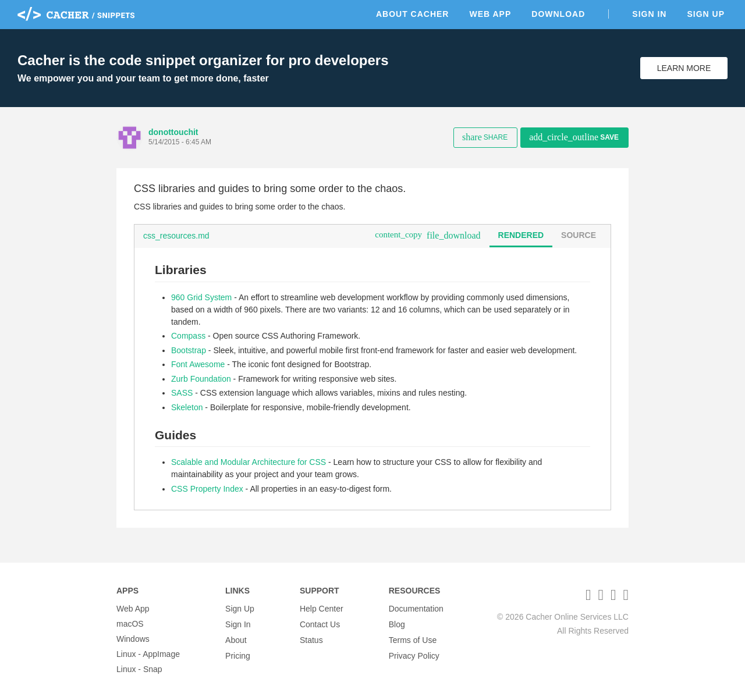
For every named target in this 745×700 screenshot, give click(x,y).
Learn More (684, 68)
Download (558, 14)
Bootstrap (189, 350)
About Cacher (413, 14)
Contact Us (320, 624)
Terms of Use (413, 639)
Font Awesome (198, 364)
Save (574, 137)
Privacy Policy (414, 654)
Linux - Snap (139, 669)
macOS (130, 624)
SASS (182, 393)
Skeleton (187, 407)
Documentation (416, 609)
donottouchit (173, 132)
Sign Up (706, 14)
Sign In (649, 14)
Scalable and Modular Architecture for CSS (249, 462)
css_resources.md (176, 236)
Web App (490, 14)
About (236, 639)
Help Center (322, 609)
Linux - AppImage (148, 654)
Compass (188, 336)
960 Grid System (201, 297)
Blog (397, 624)
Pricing (238, 654)
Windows (133, 639)
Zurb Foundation (201, 379)
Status (311, 639)
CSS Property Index (207, 489)
